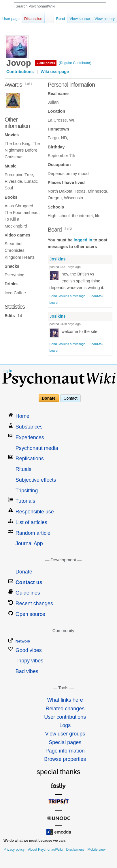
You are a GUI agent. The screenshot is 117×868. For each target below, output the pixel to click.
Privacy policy (14, 850)
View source (80, 19)
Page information (65, 751)
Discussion (33, 19)
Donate (49, 398)
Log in (7, 371)
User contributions (65, 717)
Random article (33, 533)
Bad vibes (27, 671)
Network (23, 641)
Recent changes (34, 603)
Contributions (20, 72)
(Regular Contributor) (75, 63)
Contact (70, 398)
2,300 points (46, 63)
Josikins (58, 259)
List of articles (31, 522)
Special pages (65, 742)
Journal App (29, 543)
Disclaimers (75, 850)
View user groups (65, 734)
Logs (65, 725)
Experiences (30, 437)
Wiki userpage (55, 72)
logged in (83, 240)
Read (61, 19)
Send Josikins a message (68, 296)
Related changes (65, 709)
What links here (65, 700)
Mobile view (96, 850)
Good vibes (29, 650)
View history (105, 19)
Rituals (23, 469)
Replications (30, 459)
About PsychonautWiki (45, 850)
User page (11, 19)
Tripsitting (27, 491)
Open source (30, 614)
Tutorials (25, 501)
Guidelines (28, 593)
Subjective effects (36, 480)
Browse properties (65, 759)
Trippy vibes (29, 661)
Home (22, 416)
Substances (29, 427)
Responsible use (35, 512)
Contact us (29, 582)
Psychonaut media (37, 448)
